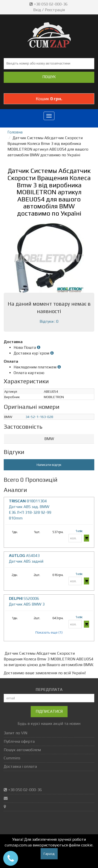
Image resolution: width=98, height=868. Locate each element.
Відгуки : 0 (49, 321)
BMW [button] (49, 439)
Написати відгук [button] (49, 465)
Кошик (49, 99)
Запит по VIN (15, 733)
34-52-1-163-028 (39, 417)
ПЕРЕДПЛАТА (49, 690)
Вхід (37, 10)
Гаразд (49, 854)
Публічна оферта (19, 741)
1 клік (79, 531)
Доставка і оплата (20, 766)
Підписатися (49, 711)
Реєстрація (55, 10)
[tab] (49, 439)
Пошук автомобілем (22, 750)
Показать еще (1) (49, 632)
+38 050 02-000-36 (49, 4)
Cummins (12, 758)
